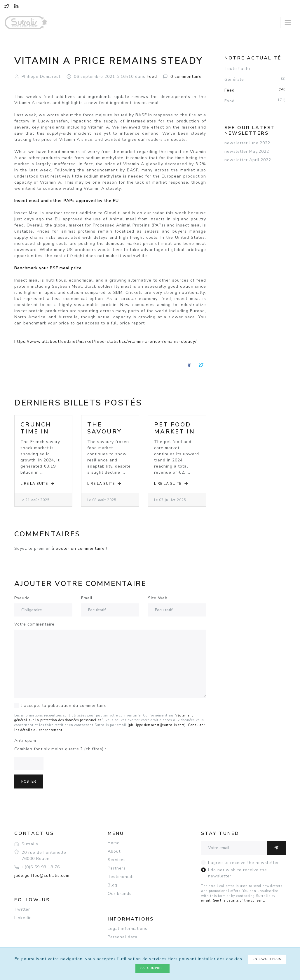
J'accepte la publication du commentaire (64, 706)
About (114, 851)
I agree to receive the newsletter (244, 863)
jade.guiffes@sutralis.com (42, 875)
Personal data (123, 937)
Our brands (120, 894)
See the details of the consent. (239, 901)
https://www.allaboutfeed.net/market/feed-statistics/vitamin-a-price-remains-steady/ (105, 341)
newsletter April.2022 (248, 160)
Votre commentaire (34, 624)
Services (117, 860)
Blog (112, 885)
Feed (255, 90)
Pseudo (22, 598)
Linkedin (23, 918)
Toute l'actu (237, 69)
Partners (117, 868)
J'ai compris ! (152, 968)
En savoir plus (267, 959)
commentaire (186, 77)
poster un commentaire (80, 548)
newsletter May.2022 (247, 151)
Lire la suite (38, 483)
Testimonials (121, 877)
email (206, 901)
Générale (255, 79)
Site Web (158, 598)
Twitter (22, 909)
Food (255, 101)
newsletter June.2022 (247, 143)
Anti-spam (25, 741)
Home (114, 843)
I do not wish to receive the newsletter (238, 873)
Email (87, 598)
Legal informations (128, 929)
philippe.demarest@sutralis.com (157, 725)
